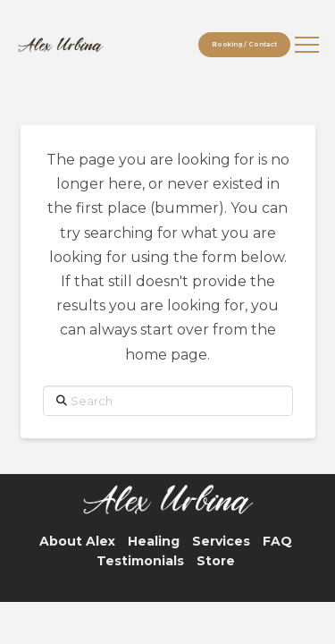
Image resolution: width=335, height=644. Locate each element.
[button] (307, 45)
